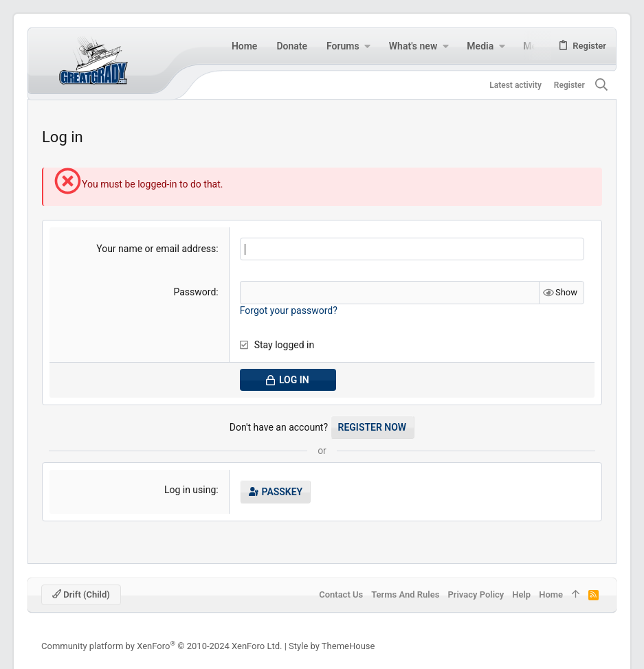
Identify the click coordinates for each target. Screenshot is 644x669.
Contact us (341, 594)
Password (195, 292)
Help (521, 594)
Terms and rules (405, 594)
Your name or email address (156, 249)
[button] (368, 46)
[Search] (602, 86)
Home (551, 594)
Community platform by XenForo (162, 646)
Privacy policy (476, 594)
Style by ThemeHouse (332, 646)
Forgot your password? (289, 310)
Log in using (190, 490)
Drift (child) (81, 594)
